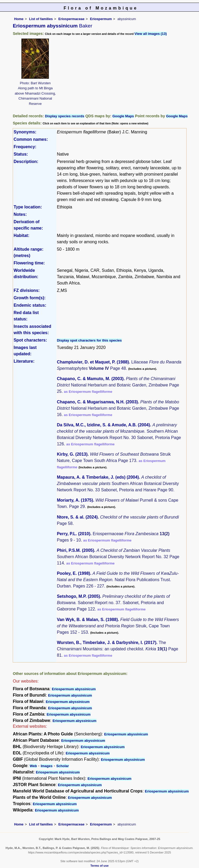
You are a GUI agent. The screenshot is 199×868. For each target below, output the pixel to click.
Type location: (28, 207)
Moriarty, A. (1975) (75, 500)
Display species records (65, 116)
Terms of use (99, 866)
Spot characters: (30, 340)
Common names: (31, 139)
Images (47, 766)
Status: (21, 154)
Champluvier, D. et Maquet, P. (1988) (93, 362)
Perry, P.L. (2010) (74, 534)
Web (33, 766)
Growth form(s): (29, 298)
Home (19, 19)
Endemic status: (30, 305)
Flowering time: (29, 263)
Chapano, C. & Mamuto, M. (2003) (90, 379)
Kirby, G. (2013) (72, 454)
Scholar (63, 766)
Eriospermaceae (71, 19)
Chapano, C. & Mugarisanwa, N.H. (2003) (97, 402)
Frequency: (25, 147)
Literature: (24, 361)
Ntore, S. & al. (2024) (77, 517)
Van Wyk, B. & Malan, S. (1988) (87, 620)
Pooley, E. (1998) (73, 573)
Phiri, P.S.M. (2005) (75, 550)
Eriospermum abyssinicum (74, 689)
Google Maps (123, 116)
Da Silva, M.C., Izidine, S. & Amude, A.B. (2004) (103, 425)
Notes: (20, 214)
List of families (41, 19)
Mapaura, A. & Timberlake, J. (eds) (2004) (98, 477)
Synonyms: (25, 132)
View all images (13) (151, 34)
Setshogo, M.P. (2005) (78, 596)
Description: (26, 162)
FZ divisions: (27, 290)
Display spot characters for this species (89, 340)
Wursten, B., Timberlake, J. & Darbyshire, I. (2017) (107, 643)
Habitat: (21, 235)
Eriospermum (101, 19)
